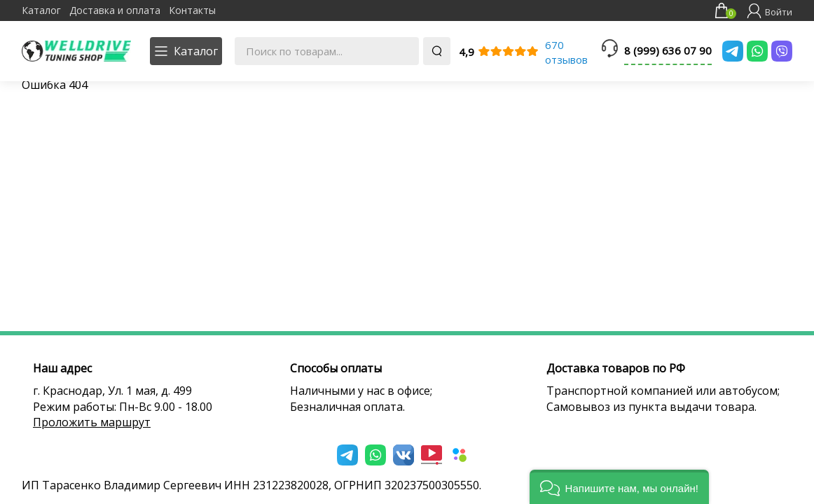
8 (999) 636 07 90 (668, 50)
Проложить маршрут (92, 422)
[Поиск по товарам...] (327, 51)
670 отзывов (566, 52)
